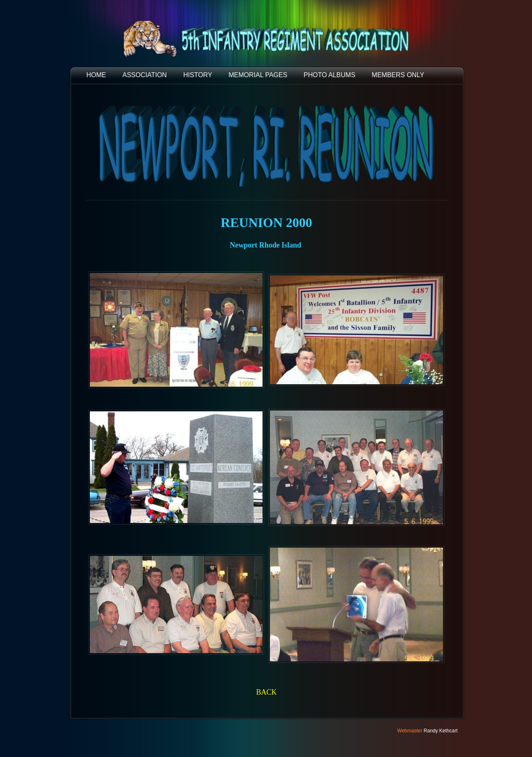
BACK (266, 692)
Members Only (398, 75)
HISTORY (198, 75)
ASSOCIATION (145, 75)
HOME (96, 75)
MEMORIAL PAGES (258, 75)
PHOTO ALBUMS (329, 75)
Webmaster (410, 731)
